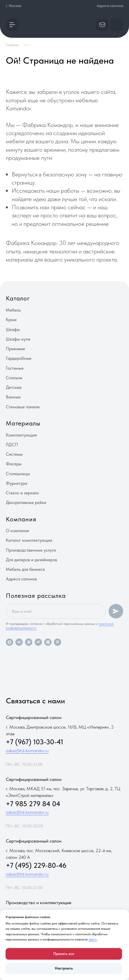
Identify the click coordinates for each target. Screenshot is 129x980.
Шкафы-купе (18, 339)
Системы (14, 454)
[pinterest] (58, 642)
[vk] (19, 642)
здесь (93, 939)
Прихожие (15, 349)
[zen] (48, 642)
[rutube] (38, 642)
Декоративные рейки (26, 502)
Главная (12, 45)
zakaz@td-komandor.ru (27, 751)
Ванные (13, 397)
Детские (14, 387)
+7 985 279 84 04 (33, 804)
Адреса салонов (110, 6)
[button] (12, 25)
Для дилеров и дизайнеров (31, 560)
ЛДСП (12, 445)
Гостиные (15, 368)
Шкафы (13, 330)
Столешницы (18, 474)
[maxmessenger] (9, 642)
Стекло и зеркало (22, 493)
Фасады (14, 464)
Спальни (14, 378)
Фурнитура (16, 483)
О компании (17, 531)
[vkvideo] (29, 642)
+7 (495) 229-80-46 (36, 865)
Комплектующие (21, 435)
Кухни (11, 320)
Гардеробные (19, 358)
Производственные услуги (31, 550)
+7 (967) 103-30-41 (35, 742)
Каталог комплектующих (29, 540)
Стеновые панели (23, 407)
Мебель (13, 310)
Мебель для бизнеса (25, 569)
